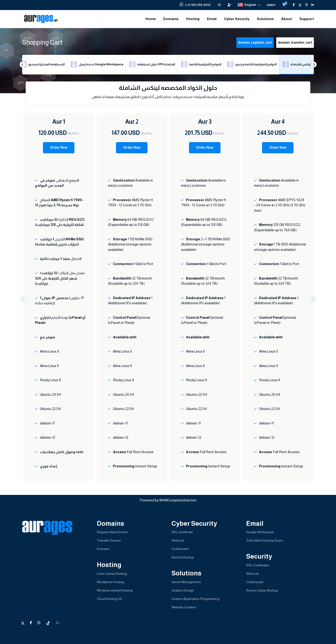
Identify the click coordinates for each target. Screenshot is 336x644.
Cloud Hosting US (110, 599)
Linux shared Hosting (112, 574)
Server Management (186, 582)
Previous (23, 65)
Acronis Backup (183, 557)
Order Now (59, 147)
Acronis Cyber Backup (262, 590)
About (287, 19)
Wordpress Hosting (110, 582)
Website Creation (184, 607)
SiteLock (178, 540)
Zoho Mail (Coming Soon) (264, 540)
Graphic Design (183, 590)
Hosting (193, 19)
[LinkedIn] (311, 5)
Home (150, 19)
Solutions (265, 19)
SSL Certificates (258, 565)
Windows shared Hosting (115, 590)
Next (314, 65)
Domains (171, 19)
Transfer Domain (109, 540)
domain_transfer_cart (295, 42)
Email (212, 19)
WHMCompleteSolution (178, 500)
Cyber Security (237, 19)
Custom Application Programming (195, 599)
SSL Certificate (182, 532)
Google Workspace (260, 532)
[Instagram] (305, 5)
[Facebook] (292, 5)
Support (307, 19)
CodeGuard (180, 549)
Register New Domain (112, 532)
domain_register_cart (255, 42)
